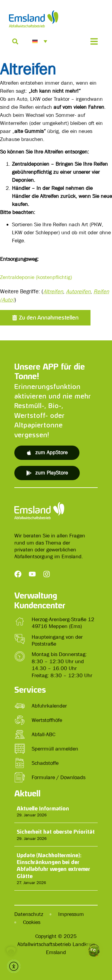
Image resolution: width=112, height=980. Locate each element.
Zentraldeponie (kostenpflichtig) (36, 277)
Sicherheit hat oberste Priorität (56, 832)
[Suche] (15, 41)
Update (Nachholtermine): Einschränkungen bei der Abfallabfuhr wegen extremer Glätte (53, 866)
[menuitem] (40, 41)
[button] (45, 318)
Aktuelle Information (43, 808)
